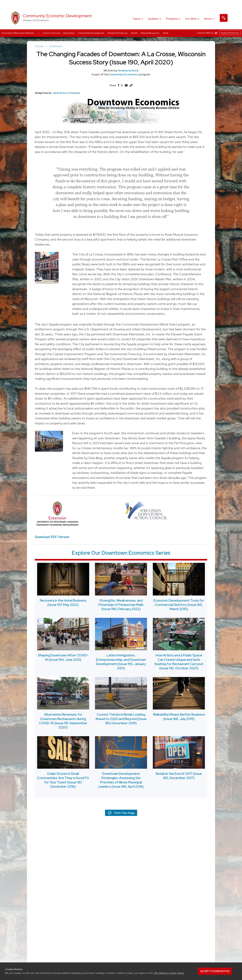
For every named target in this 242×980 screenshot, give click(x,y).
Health (134, 33)
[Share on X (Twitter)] (122, 87)
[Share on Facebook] (118, 86)
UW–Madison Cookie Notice (169, 973)
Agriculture (69, 33)
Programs (172, 19)
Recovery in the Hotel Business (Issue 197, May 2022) (63, 602)
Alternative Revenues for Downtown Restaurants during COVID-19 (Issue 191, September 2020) (63, 721)
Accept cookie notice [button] (215, 971)
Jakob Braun (59, 93)
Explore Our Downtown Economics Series (121, 553)
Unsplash (74, 93)
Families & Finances (118, 33)
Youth (166, 33)
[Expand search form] (224, 18)
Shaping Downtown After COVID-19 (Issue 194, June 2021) (63, 657)
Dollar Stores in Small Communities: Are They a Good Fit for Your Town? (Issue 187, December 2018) (63, 780)
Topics (137, 19)
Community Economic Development (57, 16)
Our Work (191, 19)
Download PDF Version (52, 537)
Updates (153, 19)
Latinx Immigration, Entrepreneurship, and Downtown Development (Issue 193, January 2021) (121, 662)
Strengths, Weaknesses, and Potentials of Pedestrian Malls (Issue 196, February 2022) (121, 605)
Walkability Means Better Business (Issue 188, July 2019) (179, 717)
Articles (39, 46)
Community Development (91, 33)
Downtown (55, 46)
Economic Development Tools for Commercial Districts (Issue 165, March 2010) (179, 605)
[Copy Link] (131, 86)
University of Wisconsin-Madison (18, 33)
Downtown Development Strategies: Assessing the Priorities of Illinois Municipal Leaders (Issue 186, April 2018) (121, 780)
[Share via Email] (126, 86)
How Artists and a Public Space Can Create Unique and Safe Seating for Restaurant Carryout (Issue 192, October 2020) (179, 662)
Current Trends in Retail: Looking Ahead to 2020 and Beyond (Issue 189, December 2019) (121, 719)
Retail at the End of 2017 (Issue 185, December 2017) (179, 776)
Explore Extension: (52, 33)
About (208, 19)
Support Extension (230, 33)
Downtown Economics (124, 74)
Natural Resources (150, 33)
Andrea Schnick (128, 70)
